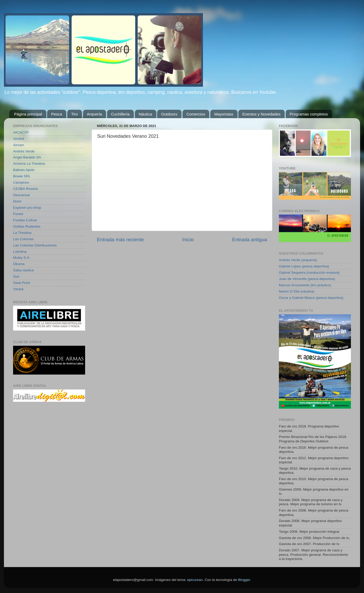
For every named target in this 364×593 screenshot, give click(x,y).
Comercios (196, 114)
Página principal (28, 114)
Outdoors (169, 114)
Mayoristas (224, 114)
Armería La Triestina (29, 164)
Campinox (21, 182)
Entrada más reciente (120, 240)
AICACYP (21, 132)
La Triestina (22, 233)
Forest (18, 214)
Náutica (145, 114)
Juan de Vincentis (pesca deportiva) (307, 279)
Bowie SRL (22, 176)
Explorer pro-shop (27, 208)
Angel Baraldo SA (27, 157)
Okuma (19, 264)
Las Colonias (23, 239)
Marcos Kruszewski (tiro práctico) (305, 285)
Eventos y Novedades (261, 114)
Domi (17, 201)
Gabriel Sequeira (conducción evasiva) (309, 273)
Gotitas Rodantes (27, 226)
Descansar (22, 195)
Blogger (244, 580)
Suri (16, 276)
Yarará (18, 289)
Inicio (188, 240)
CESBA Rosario (26, 189)
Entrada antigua (250, 240)
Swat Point (22, 283)
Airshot (19, 139)
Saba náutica (23, 270)
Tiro (75, 114)
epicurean (195, 580)
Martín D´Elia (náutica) (297, 291)
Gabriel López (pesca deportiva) (304, 266)
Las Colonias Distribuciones (35, 245)
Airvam (19, 145)
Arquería (95, 114)
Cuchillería (120, 114)
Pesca (57, 114)
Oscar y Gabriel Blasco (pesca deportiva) (311, 298)
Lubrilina (20, 252)
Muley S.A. (22, 258)
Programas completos (309, 114)
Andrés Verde (24, 151)
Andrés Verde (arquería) (298, 260)
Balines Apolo (24, 170)
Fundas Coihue (25, 220)
